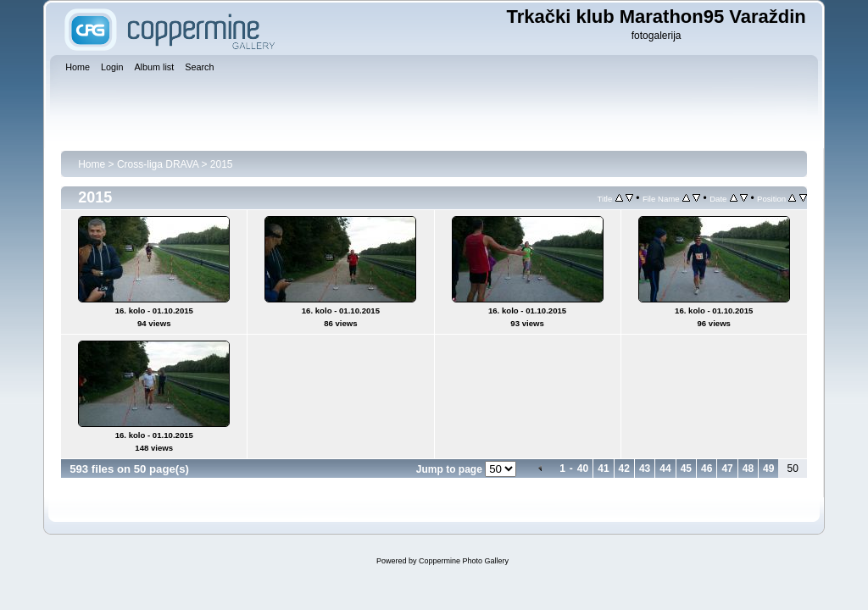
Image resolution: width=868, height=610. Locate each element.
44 (665, 469)
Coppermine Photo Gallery (464, 561)
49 (768, 469)
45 (686, 469)
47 (727, 469)
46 (707, 469)
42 (624, 469)
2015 (222, 164)
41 (603, 469)
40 (583, 469)
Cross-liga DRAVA (158, 164)
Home (92, 164)
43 (645, 469)
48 (748, 469)
